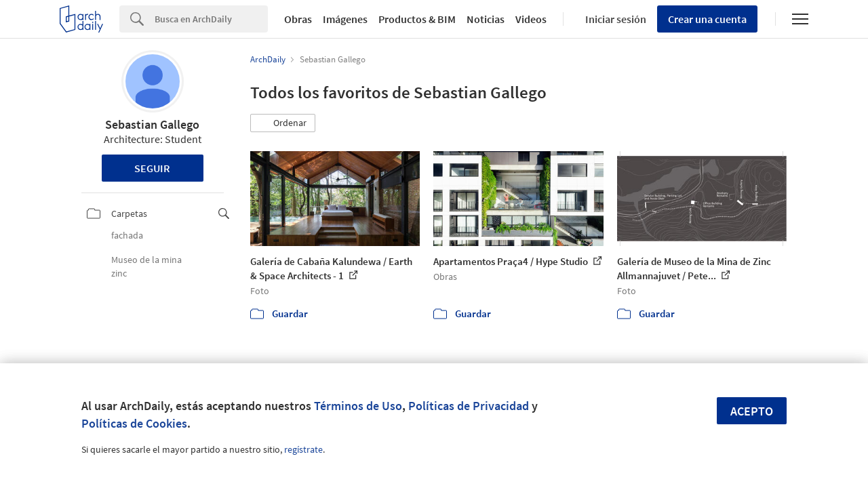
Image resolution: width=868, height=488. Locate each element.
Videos (531, 19)
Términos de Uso (358, 406)
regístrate (303, 449)
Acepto (752, 411)
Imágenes (345, 19)
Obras (298, 19)
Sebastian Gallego (152, 124)
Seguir (152, 168)
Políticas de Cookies (134, 423)
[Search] (211, 19)
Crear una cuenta (707, 19)
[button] (283, 123)
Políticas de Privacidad (469, 406)
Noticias (486, 19)
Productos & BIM (417, 19)
